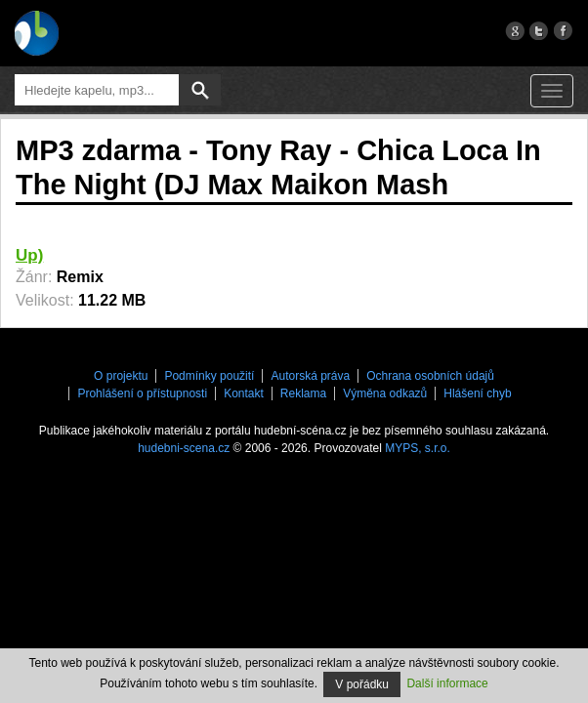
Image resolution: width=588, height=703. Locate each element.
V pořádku (362, 684)
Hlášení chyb (477, 393)
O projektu (121, 376)
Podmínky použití (209, 376)
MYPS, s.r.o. (418, 448)
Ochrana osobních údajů (430, 376)
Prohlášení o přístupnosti (142, 393)
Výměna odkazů (385, 393)
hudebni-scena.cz (184, 448)
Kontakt (244, 393)
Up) (29, 255)
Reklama (303, 393)
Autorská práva (310, 376)
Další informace (447, 683)
